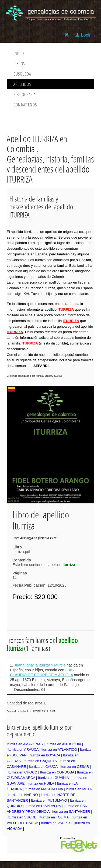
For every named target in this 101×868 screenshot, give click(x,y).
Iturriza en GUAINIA (53, 778)
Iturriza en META (79, 789)
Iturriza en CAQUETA (40, 761)
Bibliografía (25, 95)
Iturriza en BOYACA (45, 755)
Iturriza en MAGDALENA (44, 789)
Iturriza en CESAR (75, 767)
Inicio (19, 53)
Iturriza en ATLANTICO (59, 750)
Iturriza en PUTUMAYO (49, 800)
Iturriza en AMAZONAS (25, 744)
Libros (19, 64)
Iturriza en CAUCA (43, 767)
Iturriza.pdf (21, 552)
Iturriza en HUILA (41, 783)
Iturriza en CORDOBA (57, 772)
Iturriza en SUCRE (22, 817)
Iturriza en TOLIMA (54, 817)
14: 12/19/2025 (39, 581)
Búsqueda (22, 74)
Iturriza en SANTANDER (71, 812)
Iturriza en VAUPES (56, 823)
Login (86, 35)
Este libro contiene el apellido (44, 565)
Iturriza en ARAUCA (23, 750)
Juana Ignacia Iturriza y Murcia (40, 665)
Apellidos (22, 84)
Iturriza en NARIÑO (23, 795)
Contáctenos (25, 105)
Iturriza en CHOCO (23, 772)
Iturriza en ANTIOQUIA (63, 744)
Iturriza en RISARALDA (43, 806)
